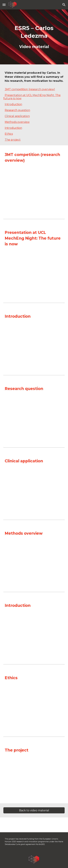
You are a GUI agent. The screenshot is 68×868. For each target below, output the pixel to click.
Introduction (13, 104)
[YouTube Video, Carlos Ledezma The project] (34, 778)
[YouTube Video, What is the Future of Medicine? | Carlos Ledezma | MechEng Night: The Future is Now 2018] (34, 272)
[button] (4, 5)
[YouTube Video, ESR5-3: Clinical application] (34, 489)
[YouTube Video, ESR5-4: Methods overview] (34, 562)
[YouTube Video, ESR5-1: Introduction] (34, 345)
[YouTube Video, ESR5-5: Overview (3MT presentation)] (34, 189)
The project (13, 140)
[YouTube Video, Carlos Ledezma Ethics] (34, 706)
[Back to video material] (34, 810)
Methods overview (17, 122)
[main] (34, 37)
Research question (17, 110)
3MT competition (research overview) (30, 89)
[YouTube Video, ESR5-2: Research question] (34, 417)
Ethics (9, 134)
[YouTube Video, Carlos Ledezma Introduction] (34, 634)
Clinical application (17, 116)
